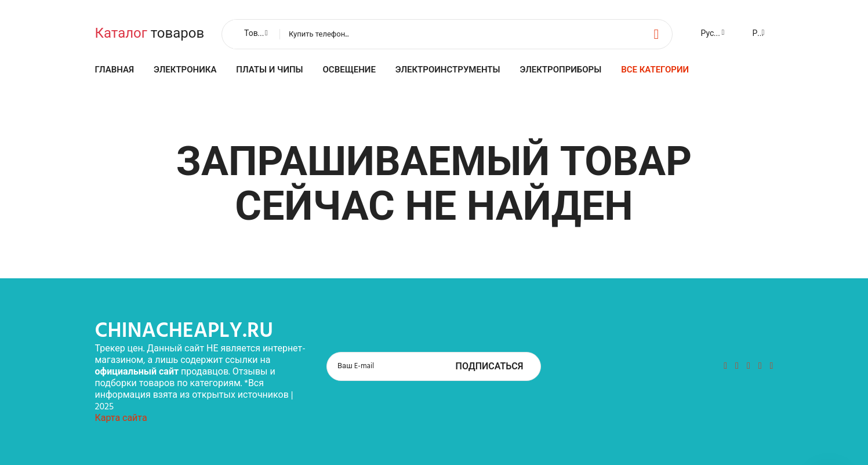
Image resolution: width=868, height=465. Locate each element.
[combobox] (255, 34)
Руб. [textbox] (760, 34)
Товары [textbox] (259, 34)
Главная (115, 70)
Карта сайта (121, 419)
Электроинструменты (448, 70)
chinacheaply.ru (184, 332)
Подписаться (490, 367)
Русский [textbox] (717, 34)
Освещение (349, 70)
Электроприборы (561, 70)
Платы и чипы (269, 70)
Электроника (185, 70)
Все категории (655, 70)
